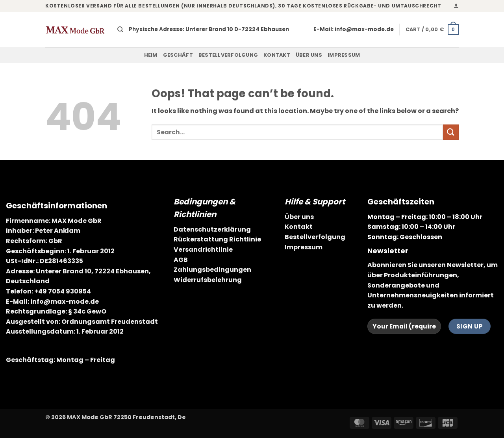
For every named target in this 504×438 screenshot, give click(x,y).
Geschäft (178, 55)
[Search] (120, 30)
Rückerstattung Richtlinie (217, 239)
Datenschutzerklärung (212, 229)
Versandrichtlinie (203, 250)
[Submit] (451, 132)
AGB (181, 260)
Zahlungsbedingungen (212, 270)
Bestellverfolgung (228, 55)
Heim (151, 55)
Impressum (344, 55)
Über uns (309, 55)
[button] (456, 6)
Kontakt (277, 55)
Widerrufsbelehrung (208, 280)
